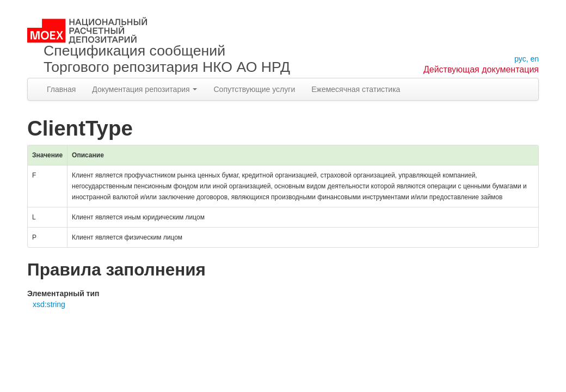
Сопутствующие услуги (254, 89)
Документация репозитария (144, 89)
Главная (61, 89)
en (534, 59)
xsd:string (49, 304)
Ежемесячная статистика (356, 89)
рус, (521, 59)
